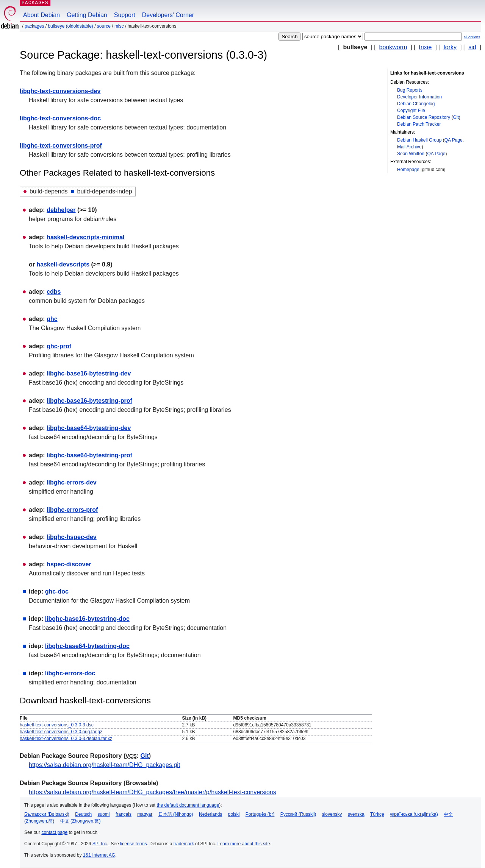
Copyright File (411, 111)
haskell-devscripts (63, 264)
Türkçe (377, 814)
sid (472, 47)
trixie (426, 47)
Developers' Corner (168, 15)
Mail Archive (409, 147)
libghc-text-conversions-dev (60, 91)
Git (456, 117)
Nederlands (210, 814)
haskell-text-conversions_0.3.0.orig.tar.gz (61, 732)
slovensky (332, 814)
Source (104, 26)
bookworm (393, 47)
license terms (134, 844)
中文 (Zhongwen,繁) (81, 821)
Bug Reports (410, 90)
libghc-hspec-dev (72, 537)
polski (234, 814)
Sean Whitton (411, 154)
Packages (34, 26)
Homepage (408, 170)
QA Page (454, 140)
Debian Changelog (416, 104)
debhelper (61, 210)
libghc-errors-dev (72, 482)
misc (119, 26)
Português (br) (260, 814)
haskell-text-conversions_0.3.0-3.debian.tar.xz (66, 739)
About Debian (41, 15)
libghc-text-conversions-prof (61, 146)
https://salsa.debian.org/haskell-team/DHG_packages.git (104, 765)
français (124, 814)
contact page (54, 832)
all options (472, 37)
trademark (184, 844)
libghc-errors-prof (72, 510)
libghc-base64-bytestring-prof (89, 455)
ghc (52, 319)
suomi (104, 814)
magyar (145, 814)
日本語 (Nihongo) (176, 814)
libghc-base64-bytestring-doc (87, 646)
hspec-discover (69, 564)
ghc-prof (59, 346)
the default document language (188, 805)
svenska (356, 814)
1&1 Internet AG (99, 855)
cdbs (54, 292)
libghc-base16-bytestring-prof (89, 401)
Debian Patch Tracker (419, 124)
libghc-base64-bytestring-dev (89, 428)
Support (125, 15)
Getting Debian (87, 15)
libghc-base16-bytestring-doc (87, 619)
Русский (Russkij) (298, 814)
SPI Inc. (100, 844)
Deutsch (83, 814)
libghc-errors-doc (70, 673)
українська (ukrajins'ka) (414, 814)
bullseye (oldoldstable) (70, 26)
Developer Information (419, 97)
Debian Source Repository (424, 117)
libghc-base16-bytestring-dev (89, 373)
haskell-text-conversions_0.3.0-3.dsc (57, 725)
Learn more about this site (244, 844)
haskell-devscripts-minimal (85, 237)
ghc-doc (57, 591)
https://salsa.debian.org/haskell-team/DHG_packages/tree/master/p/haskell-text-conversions (153, 792)
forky (450, 47)
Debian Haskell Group (419, 140)
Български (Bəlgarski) (47, 814)
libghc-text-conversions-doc (60, 118)
